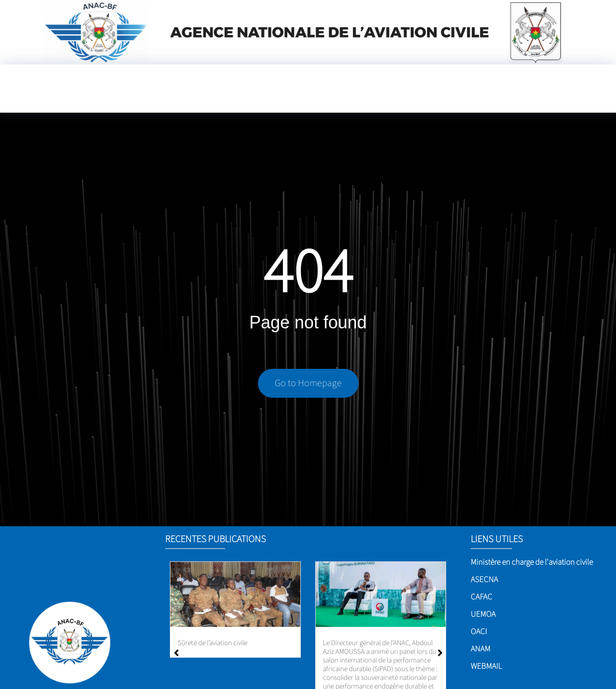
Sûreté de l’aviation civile (212, 643)
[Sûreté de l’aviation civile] (235, 594)
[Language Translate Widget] (361, 97)
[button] (440, 653)
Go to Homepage (308, 386)
